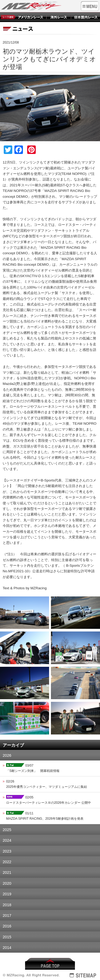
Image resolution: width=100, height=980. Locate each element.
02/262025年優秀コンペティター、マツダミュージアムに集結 (47, 784)
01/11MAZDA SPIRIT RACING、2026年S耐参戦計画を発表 (45, 816)
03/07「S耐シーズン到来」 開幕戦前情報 (33, 768)
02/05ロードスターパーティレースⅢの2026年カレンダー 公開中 (49, 800)
